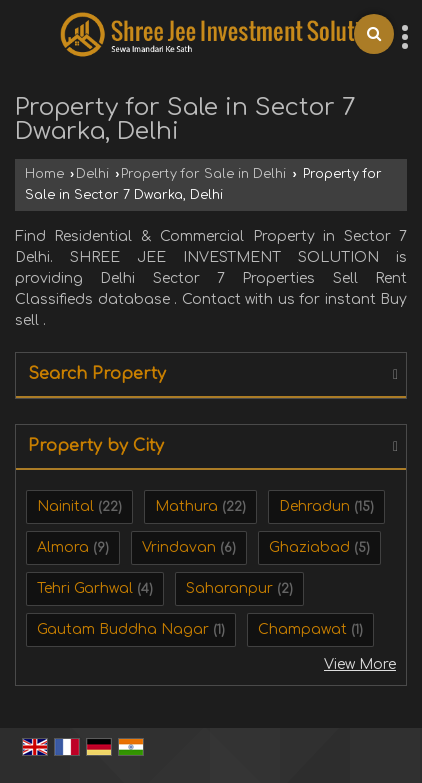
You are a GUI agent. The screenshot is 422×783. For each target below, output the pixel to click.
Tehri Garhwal (85, 588)
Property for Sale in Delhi (203, 174)
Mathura (186, 506)
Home (44, 174)
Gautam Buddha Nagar (123, 629)
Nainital (65, 506)
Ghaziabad (309, 547)
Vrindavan (179, 547)
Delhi (92, 174)
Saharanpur (229, 588)
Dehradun (314, 506)
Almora (63, 547)
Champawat (302, 629)
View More (360, 664)
